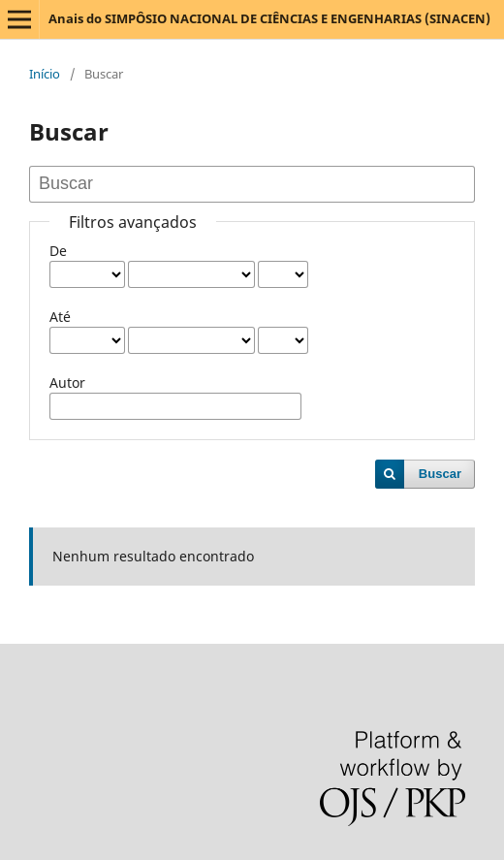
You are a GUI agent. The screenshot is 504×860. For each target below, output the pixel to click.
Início (45, 74)
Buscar (440, 474)
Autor (67, 382)
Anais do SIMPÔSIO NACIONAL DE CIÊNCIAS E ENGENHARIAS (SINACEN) (269, 18)
